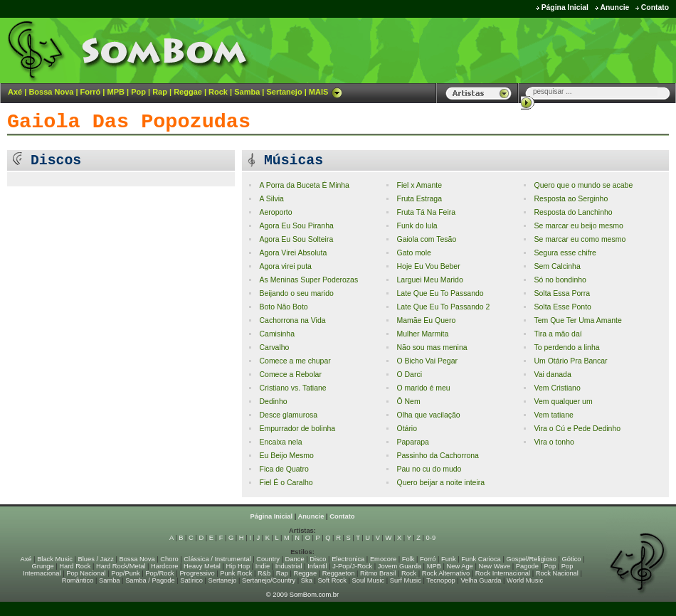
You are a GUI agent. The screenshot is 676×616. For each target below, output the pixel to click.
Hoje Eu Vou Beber (428, 266)
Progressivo (197, 573)
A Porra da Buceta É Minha (304, 185)
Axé (15, 92)
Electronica (348, 559)
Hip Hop (238, 566)
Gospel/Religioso (531, 559)
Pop (138, 92)
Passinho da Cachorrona (437, 456)
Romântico (78, 580)
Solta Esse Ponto (562, 307)
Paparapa (412, 442)
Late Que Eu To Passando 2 (443, 307)
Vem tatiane (553, 415)
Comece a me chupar (295, 361)
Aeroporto (275, 212)
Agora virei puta (285, 266)
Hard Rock (75, 566)
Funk (449, 559)
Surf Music (406, 580)
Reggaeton (339, 573)
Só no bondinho (560, 280)
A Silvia (271, 199)
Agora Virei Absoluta (293, 253)
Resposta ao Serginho (571, 199)
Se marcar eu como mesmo (580, 239)
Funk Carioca (481, 559)
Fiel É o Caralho (286, 483)
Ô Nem (408, 402)
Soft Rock (332, 580)
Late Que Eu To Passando (440, 293)
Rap (160, 92)
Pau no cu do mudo (429, 469)
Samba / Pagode (150, 580)
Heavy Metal (202, 566)
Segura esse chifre (565, 253)
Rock (218, 92)
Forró (91, 92)
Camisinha (277, 334)
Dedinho (273, 402)
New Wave (494, 566)
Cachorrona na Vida (292, 320)
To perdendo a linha (566, 347)
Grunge (43, 566)
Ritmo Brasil (378, 573)
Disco (318, 559)
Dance (295, 559)
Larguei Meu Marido (429, 280)
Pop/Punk (125, 573)
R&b (264, 573)
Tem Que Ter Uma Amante (577, 320)
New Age (459, 566)
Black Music (55, 559)
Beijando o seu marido (296, 293)
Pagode (527, 566)
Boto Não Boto (283, 307)
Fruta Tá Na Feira (426, 212)
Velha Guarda (481, 580)
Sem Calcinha (557, 266)
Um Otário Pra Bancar (570, 361)
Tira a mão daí (558, 334)
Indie (263, 566)
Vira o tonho (554, 442)
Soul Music (369, 580)
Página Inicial (565, 7)
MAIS (326, 92)
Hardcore (164, 566)
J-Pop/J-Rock (352, 566)
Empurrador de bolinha (297, 429)
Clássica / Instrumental (217, 559)
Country (268, 559)
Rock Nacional (557, 573)
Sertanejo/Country (269, 580)
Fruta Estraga (419, 199)
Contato (655, 7)
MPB (116, 92)
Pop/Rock (159, 573)
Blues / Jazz (96, 559)
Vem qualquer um (563, 402)
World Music (525, 580)
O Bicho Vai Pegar (427, 361)
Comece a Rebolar (290, 375)
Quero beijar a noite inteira (440, 483)
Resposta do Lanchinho (573, 212)
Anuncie (614, 7)
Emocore (383, 559)
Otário (407, 429)
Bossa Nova (51, 92)
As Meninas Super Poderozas (308, 280)
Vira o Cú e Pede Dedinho (577, 429)
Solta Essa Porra (562, 293)
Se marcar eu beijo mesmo (578, 226)
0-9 (431, 538)
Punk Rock (236, 573)
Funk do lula (417, 226)
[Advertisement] (499, 50)
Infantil (317, 566)
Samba (247, 92)
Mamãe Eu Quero (426, 320)
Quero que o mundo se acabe (583, 185)
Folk (408, 559)
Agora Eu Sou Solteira (296, 239)
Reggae (188, 92)
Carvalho (274, 347)
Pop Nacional (86, 573)
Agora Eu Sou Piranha (296, 226)
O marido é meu (423, 388)
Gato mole (413, 253)
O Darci (409, 375)
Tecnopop (440, 580)
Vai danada (552, 375)
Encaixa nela (280, 442)
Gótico (572, 559)
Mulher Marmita (422, 334)
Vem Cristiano (557, 388)
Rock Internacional (503, 573)
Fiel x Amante (419, 185)
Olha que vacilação (428, 415)
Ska (307, 580)
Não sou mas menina (432, 347)
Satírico (191, 580)
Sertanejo (284, 92)
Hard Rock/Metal (121, 566)
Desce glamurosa (288, 415)
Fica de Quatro (284, 469)
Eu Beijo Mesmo (286, 456)
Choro (169, 559)
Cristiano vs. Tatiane (292, 388)
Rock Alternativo (446, 573)
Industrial (289, 566)
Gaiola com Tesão (426, 239)
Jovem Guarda (400, 566)
